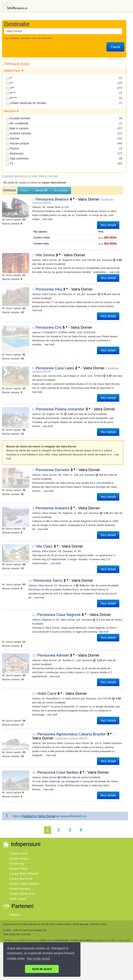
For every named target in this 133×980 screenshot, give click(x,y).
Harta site (124, 934)
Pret (25, 190)
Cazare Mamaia (20, 882)
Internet (13, 139)
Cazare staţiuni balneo (24, 877)
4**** (11, 93)
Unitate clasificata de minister (26, 103)
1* (9, 78)
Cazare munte (19, 847)
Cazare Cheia (18, 862)
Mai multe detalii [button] (39, 959)
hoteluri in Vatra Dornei (39, 810)
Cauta (115, 47)
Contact (112, 934)
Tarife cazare (18, 892)
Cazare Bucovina (21, 872)
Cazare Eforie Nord (22, 887)
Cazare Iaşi (17, 857)
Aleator (41, 190)
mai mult (106, 272)
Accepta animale (18, 118)
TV (10, 164)
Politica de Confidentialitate (54, 934)
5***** (11, 98)
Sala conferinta (17, 159)
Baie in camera (17, 129)
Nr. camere (61, 190)
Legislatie (101, 934)
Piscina (12, 149)
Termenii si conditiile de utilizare (21, 934)
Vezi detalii (108, 225)
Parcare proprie (18, 144)
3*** (10, 88)
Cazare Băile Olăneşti (24, 867)
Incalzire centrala (19, 134)
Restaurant (15, 154)
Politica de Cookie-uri (82, 934)
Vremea (14, 908)
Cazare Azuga (19, 852)
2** (10, 83)
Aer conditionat (17, 124)
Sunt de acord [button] (42, 969)
